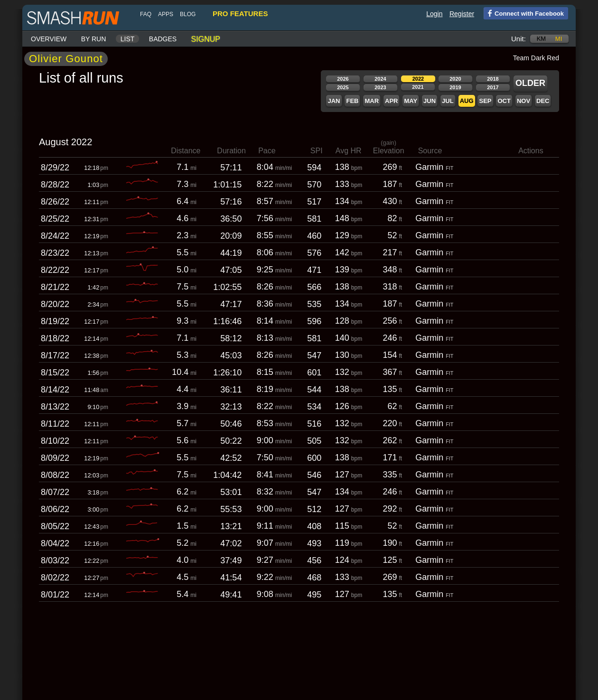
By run (94, 39)
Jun (430, 101)
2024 (380, 79)
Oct (504, 101)
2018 (493, 79)
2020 (455, 79)
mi (559, 39)
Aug (467, 101)
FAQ (146, 14)
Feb (352, 101)
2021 (418, 87)
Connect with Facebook (524, 13)
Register (462, 14)
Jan (334, 101)
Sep (485, 101)
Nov (523, 101)
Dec (543, 101)
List (128, 39)
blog (188, 14)
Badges (163, 39)
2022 (418, 79)
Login (434, 14)
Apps (166, 14)
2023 (380, 87)
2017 (493, 87)
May (411, 101)
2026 (343, 79)
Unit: (519, 39)
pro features (240, 14)
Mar (372, 101)
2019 (455, 87)
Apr (391, 101)
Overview (49, 39)
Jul (448, 101)
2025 (343, 87)
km (542, 39)
